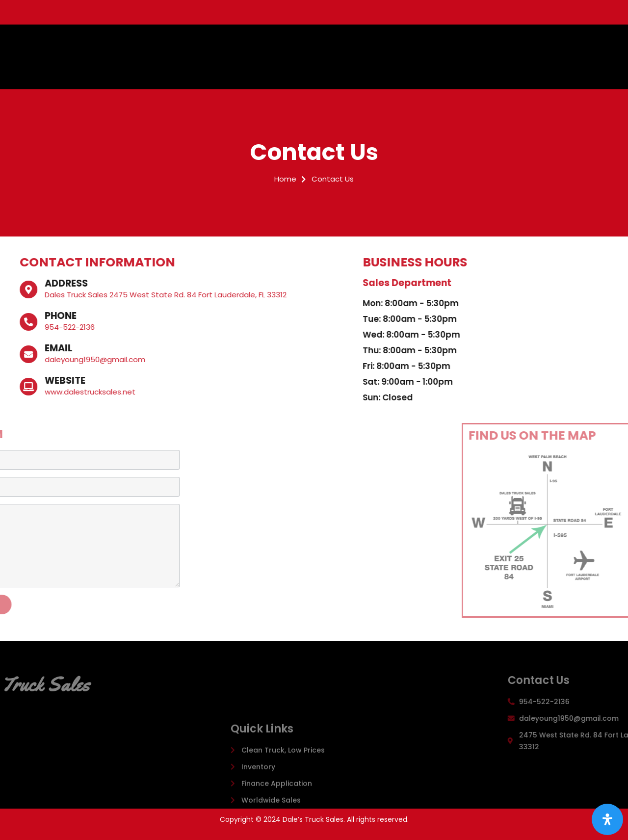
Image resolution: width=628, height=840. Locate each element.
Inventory (371, 47)
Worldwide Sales (507, 47)
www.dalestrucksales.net (50, 392)
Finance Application (433, 47)
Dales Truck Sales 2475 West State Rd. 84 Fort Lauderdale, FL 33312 (126, 295)
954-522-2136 (30, 327)
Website (25, 381)
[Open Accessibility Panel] (607, 819)
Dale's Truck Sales (122, 57)
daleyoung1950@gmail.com (55, 359)
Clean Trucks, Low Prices (301, 47)
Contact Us (279, 66)
